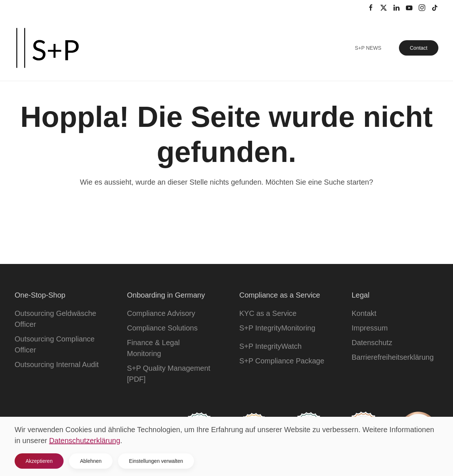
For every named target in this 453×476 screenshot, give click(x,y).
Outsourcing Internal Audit (57, 364)
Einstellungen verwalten (156, 461)
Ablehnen (91, 461)
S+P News (368, 48)
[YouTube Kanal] (409, 7)
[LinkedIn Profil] (396, 7)
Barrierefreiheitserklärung (393, 357)
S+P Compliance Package (282, 361)
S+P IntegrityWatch (271, 346)
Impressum (370, 328)
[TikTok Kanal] (435, 7)
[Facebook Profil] (371, 7)
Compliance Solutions (162, 328)
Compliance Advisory (161, 313)
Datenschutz (372, 343)
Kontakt (364, 313)
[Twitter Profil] (384, 7)
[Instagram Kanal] (422, 7)
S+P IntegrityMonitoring (277, 328)
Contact (419, 48)
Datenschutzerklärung (85, 441)
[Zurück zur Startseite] (47, 48)
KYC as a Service (268, 313)
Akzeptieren (39, 461)
